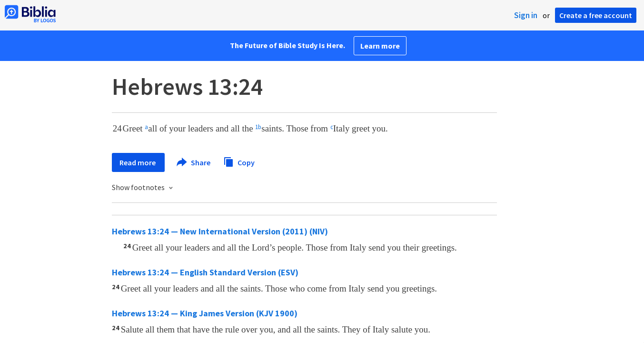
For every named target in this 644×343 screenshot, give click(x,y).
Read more (138, 162)
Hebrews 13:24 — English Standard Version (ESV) (205, 272)
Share (194, 162)
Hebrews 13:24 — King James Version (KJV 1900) (205, 313)
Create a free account (596, 15)
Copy (239, 161)
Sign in (526, 15)
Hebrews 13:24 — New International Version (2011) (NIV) (220, 231)
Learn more (380, 46)
